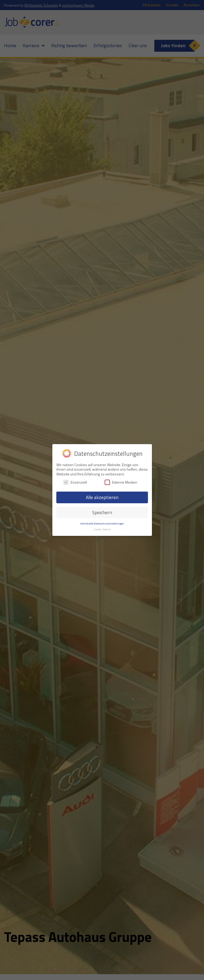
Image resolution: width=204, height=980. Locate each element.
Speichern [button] (102, 512)
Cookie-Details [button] (102, 529)
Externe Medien (121, 482)
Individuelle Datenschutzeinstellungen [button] (102, 523)
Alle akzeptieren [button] (102, 497)
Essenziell (75, 482)
